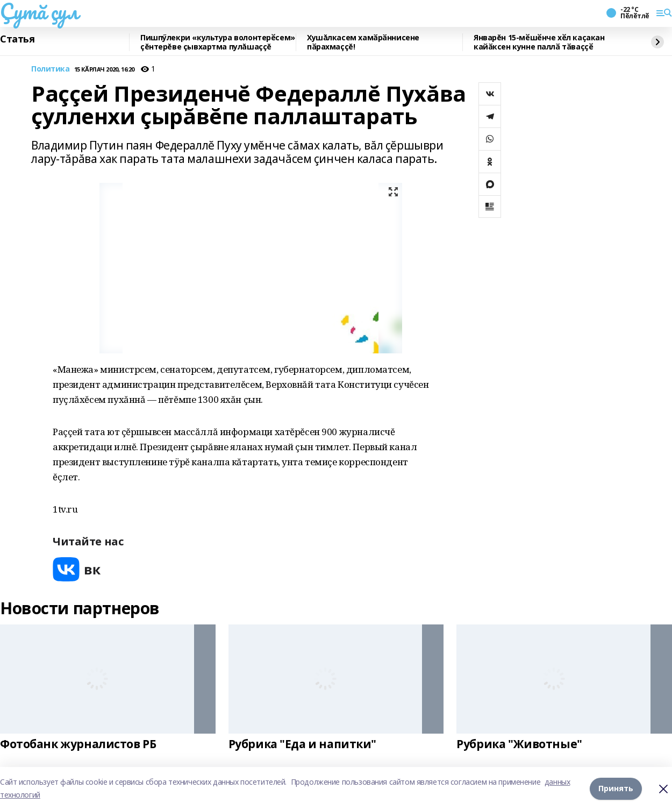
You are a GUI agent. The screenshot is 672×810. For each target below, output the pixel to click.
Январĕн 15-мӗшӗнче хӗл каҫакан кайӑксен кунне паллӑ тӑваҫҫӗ (539, 42)
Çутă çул (39, 11)
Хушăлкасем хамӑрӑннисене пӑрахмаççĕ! (363, 42)
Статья (17, 39)
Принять (616, 788)
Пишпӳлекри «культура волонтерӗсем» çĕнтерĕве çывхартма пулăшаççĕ (218, 42)
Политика (51, 69)
